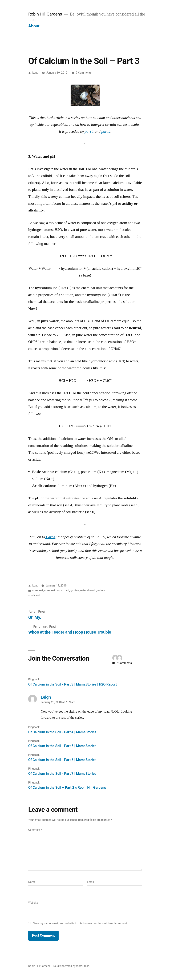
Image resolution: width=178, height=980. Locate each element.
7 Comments (84, 73)
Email (90, 882)
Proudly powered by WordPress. (71, 966)
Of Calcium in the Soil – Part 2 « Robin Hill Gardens (67, 788)
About (34, 26)
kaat (35, 73)
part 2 (106, 131)
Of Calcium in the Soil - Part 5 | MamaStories (62, 746)
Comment (35, 830)
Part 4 (50, 537)
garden (75, 590)
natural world (88, 590)
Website (33, 903)
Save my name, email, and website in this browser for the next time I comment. (80, 923)
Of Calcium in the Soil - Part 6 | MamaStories (62, 760)
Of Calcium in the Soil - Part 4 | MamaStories (62, 732)
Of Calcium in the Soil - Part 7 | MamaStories (62, 774)
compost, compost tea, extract (51, 590)
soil (38, 595)
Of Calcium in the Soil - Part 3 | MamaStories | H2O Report (72, 684)
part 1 (89, 131)
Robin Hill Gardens (45, 14)
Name (32, 882)
